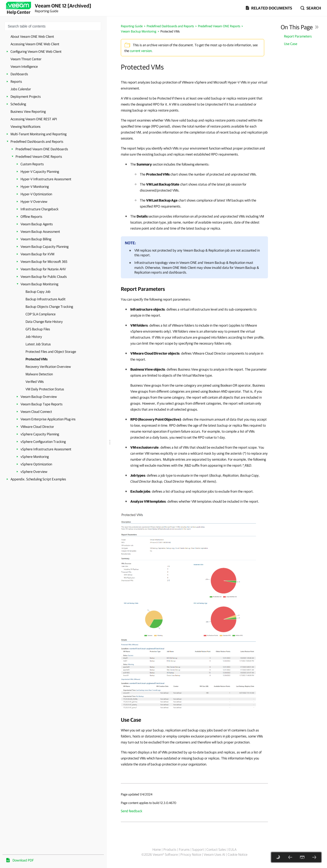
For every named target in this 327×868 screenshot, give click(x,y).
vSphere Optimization (36, 464)
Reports (16, 82)
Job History (34, 337)
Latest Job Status (38, 344)
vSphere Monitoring (35, 457)
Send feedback (132, 811)
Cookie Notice (238, 854)
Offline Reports (31, 217)
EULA (232, 849)
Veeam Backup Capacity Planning (45, 247)
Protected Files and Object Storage (51, 352)
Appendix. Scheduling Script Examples (38, 479)
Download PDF (23, 860)
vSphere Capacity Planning (40, 434)
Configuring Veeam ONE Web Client (36, 52)
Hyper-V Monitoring (35, 187)
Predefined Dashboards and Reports (37, 142)
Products (170, 849)
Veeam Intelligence (24, 67)
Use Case (291, 44)
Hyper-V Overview (34, 202)
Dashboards (19, 74)
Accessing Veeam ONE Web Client (35, 44)
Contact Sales (216, 849)
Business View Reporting (28, 112)
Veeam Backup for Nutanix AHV (43, 269)
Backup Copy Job (38, 292)
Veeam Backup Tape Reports (42, 404)
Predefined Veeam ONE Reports (39, 157)
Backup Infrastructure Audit (46, 299)
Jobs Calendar (21, 89)
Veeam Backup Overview (39, 397)
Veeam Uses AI (214, 854)
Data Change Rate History (44, 322)
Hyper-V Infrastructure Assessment (46, 179)
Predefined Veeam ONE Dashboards (42, 149)
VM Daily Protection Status (45, 389)
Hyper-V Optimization (36, 194)
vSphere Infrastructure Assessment (46, 449)
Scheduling (18, 104)
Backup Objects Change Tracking (49, 307)
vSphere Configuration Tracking (43, 442)
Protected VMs (37, 359)
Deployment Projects (26, 97)
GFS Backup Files (38, 329)
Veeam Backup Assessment (40, 232)
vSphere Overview (34, 472)
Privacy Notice (191, 854)
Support (198, 849)
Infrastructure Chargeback (40, 209)
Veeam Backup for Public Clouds (44, 277)
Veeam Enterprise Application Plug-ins (48, 419)
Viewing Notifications (26, 127)
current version (141, 51)
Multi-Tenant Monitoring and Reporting (39, 134)
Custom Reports (32, 164)
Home (157, 849)
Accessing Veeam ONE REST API (34, 119)
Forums (184, 849)
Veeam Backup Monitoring (39, 284)
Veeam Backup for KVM (37, 254)
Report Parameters (298, 36)
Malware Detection (39, 374)
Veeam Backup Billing (36, 239)
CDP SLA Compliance (41, 314)
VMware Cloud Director (37, 427)
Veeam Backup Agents (37, 224)
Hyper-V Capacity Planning (40, 172)
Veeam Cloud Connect (36, 412)
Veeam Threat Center (26, 59)
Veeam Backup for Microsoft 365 (44, 262)
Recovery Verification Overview (48, 367)
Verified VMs (35, 382)
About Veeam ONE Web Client (32, 37)
